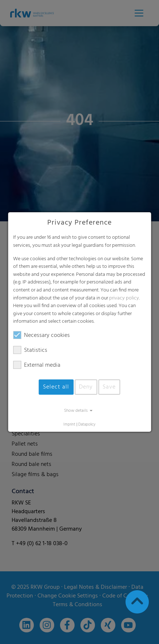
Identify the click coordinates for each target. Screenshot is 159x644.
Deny (86, 387)
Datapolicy (87, 425)
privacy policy (124, 298)
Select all (56, 387)
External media (37, 365)
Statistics (30, 350)
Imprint (69, 425)
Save (109, 387)
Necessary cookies (41, 335)
